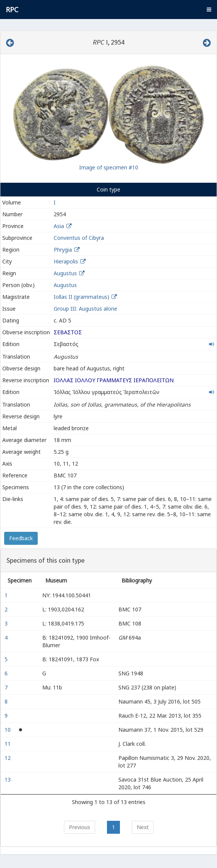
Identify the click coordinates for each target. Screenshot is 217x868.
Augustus (65, 273)
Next (143, 827)
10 (8, 730)
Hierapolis (66, 261)
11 (8, 744)
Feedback (21, 538)
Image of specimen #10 (109, 167)
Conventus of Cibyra (79, 238)
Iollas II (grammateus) (82, 297)
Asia (59, 226)
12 (8, 758)
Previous (80, 827)
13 (8, 779)
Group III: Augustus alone (85, 309)
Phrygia (63, 250)
